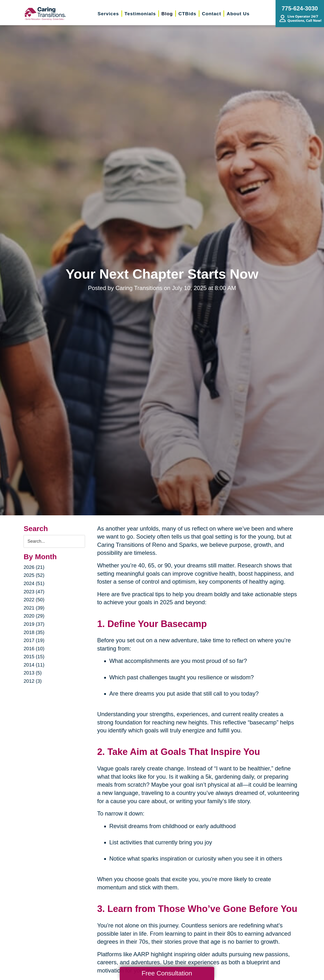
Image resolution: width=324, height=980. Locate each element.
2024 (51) (34, 583)
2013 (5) (33, 673)
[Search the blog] (54, 541)
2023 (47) (34, 592)
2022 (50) (34, 600)
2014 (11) (34, 665)
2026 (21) (34, 567)
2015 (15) (34, 657)
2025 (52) (34, 575)
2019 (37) (34, 624)
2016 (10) (34, 649)
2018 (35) (34, 632)
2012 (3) (33, 681)
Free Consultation (167, 973)
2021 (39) (34, 608)
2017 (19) (34, 640)
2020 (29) (34, 616)
